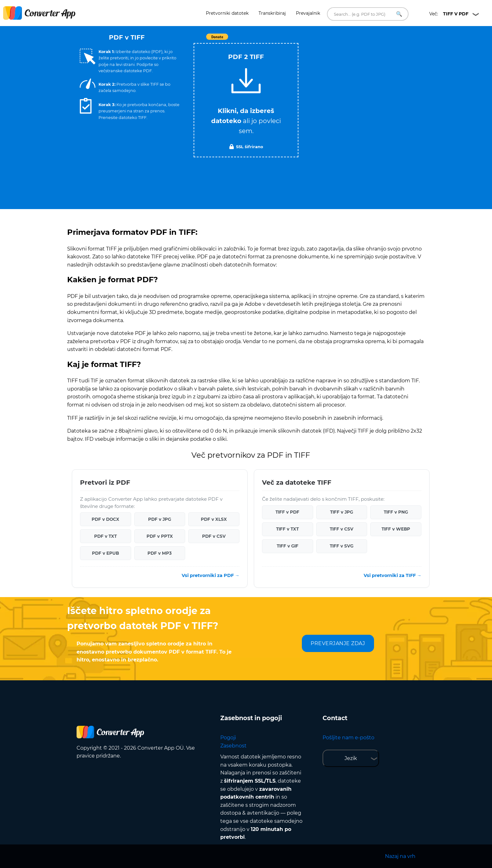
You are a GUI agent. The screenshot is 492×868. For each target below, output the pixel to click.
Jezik (351, 758)
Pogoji (228, 738)
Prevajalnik (308, 13)
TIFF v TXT (287, 529)
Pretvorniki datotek (227, 13)
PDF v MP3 (160, 553)
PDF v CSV (214, 536)
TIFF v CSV (342, 529)
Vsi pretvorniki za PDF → (211, 575)
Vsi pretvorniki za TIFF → (393, 575)
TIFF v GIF (288, 546)
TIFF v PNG (396, 512)
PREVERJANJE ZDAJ (338, 643)
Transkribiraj (272, 13)
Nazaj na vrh (400, 856)
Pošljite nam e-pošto (348, 738)
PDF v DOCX (105, 519)
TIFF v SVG (342, 546)
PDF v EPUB (105, 553)
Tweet (282, 40)
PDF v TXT (105, 536)
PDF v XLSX (214, 519)
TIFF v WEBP (396, 529)
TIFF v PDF (287, 512)
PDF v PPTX (160, 536)
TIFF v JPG (342, 512)
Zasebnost (233, 746)
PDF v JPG (160, 519)
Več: (449, 14)
